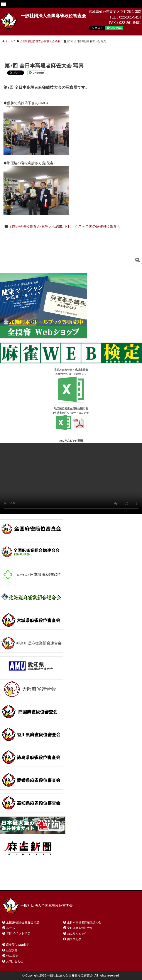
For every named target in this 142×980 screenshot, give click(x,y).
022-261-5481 (130, 23)
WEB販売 (12, 956)
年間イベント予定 (18, 933)
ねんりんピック (77, 934)
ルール (11, 928)
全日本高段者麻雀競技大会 (84, 922)
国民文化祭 (74, 939)
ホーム (13, 882)
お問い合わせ (37, 882)
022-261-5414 (130, 17)
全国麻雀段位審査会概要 (23, 922)
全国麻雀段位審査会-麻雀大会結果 (35, 226)
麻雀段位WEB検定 (18, 945)
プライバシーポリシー (99, 882)
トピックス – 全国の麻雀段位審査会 (92, 226)
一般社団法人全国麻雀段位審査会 (53, 16)
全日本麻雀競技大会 (80, 928)
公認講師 (12, 950)
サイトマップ (65, 882)
